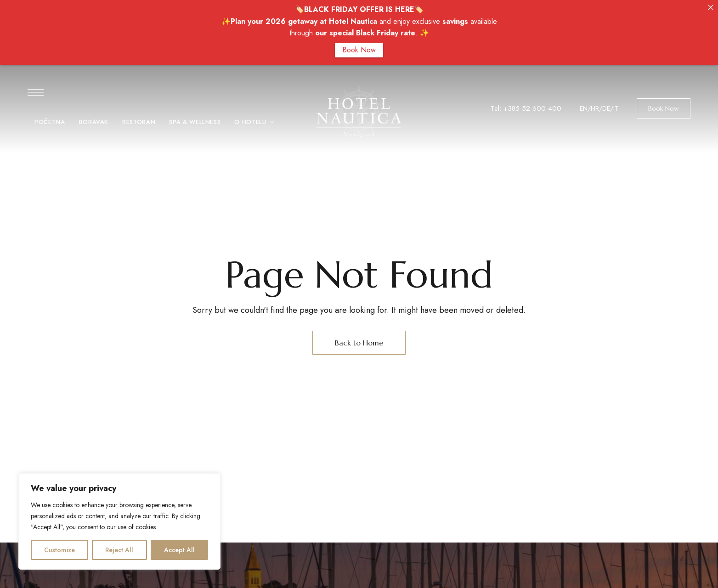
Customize (59, 550)
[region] (119, 521)
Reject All (119, 550)
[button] (664, 108)
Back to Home (359, 343)
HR (595, 108)
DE (606, 108)
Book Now (359, 50)
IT (616, 108)
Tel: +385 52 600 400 (526, 108)
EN (584, 108)
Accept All (179, 550)
